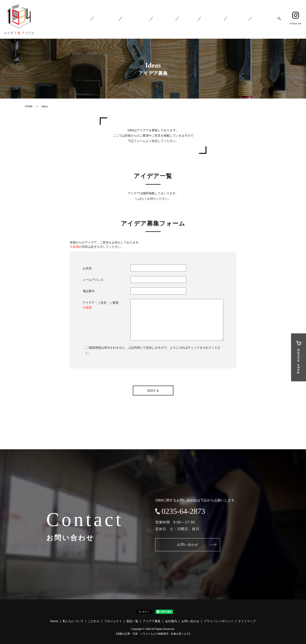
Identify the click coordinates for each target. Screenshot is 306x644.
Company (241, 19)
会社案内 (171, 621)
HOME (29, 106)
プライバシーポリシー (219, 621)
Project (173, 19)
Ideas (217, 19)
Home (97, 19)
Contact (264, 19)
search (279, 19)
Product (195, 19)
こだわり (94, 621)
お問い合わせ (191, 545)
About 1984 (119, 19)
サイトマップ (247, 621)
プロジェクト (113, 621)
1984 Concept (146, 19)
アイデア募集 (152, 621)
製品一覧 (132, 621)
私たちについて (73, 621)
